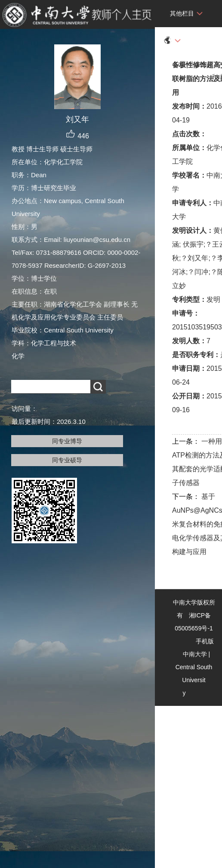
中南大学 (195, 654)
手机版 (205, 641)
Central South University (194, 680)
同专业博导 (67, 441)
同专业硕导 (67, 460)
